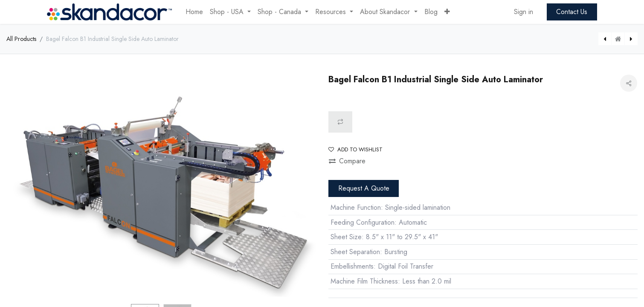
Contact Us (572, 12)
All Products (21, 39)
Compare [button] (347, 161)
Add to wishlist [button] (355, 149)
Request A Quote (364, 188)
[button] (447, 12)
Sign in (524, 12)
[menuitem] (194, 12)
